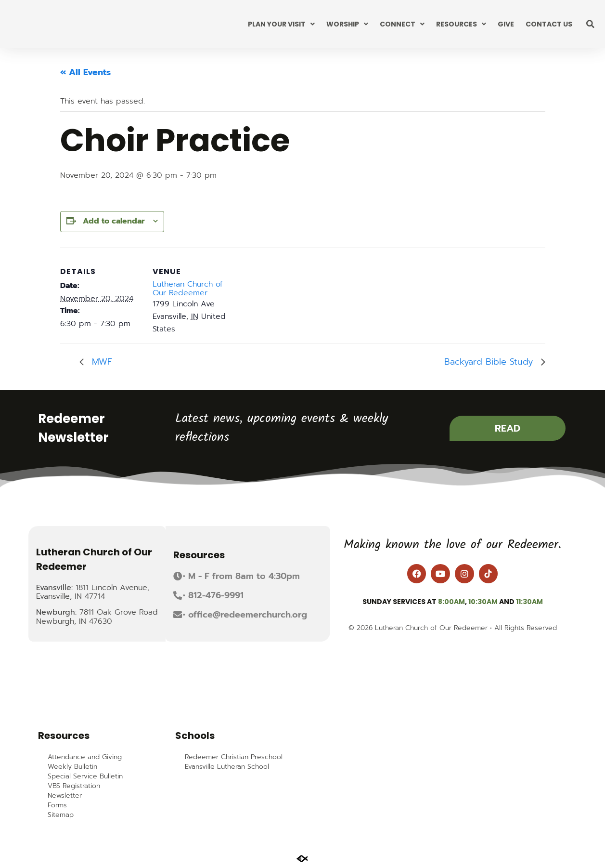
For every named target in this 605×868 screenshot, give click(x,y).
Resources (461, 24)
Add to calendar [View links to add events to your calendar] (114, 221)
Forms (57, 805)
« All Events (85, 72)
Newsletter (65, 796)
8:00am (451, 602)
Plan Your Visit (281, 24)
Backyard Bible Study (490, 362)
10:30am (483, 602)
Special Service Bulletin (85, 776)
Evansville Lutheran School (227, 767)
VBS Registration (74, 786)
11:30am (529, 602)
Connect (402, 24)
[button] (591, 24)
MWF (100, 362)
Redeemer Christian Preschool (234, 757)
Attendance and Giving (85, 757)
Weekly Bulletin (72, 767)
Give (506, 24)
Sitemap (61, 815)
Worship (347, 24)
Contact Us (549, 24)
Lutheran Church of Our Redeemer (187, 289)
